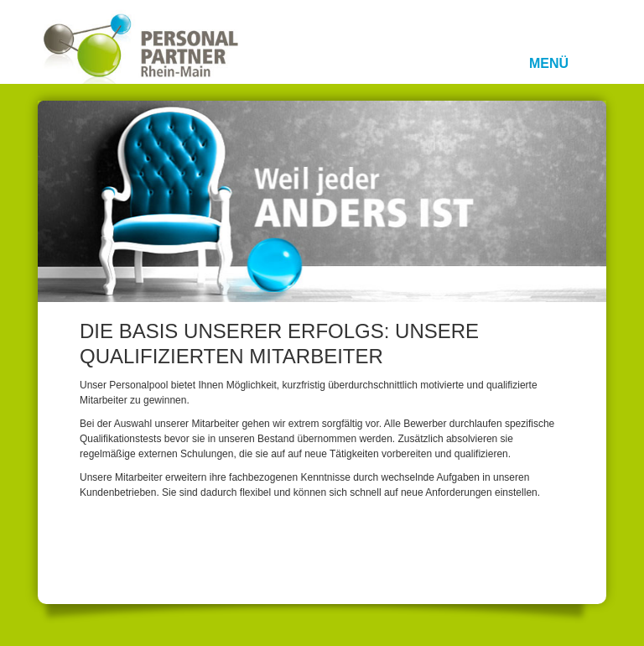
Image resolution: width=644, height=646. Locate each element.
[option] (322, 201)
